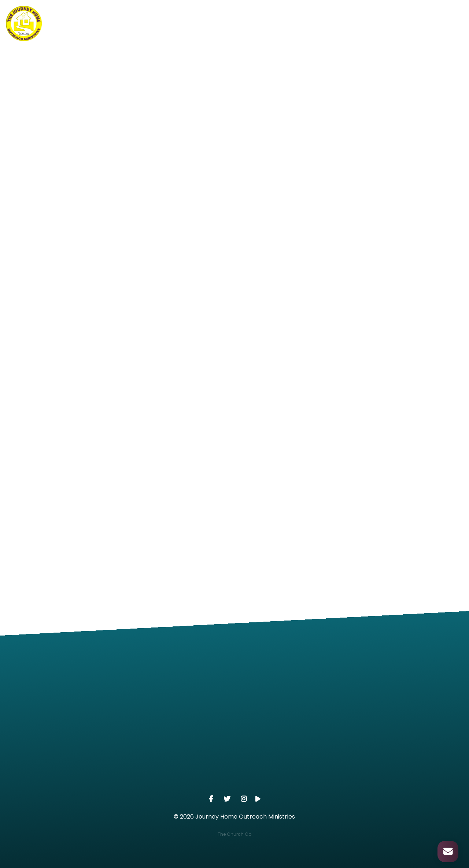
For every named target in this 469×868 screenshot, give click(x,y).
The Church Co (234, 834)
